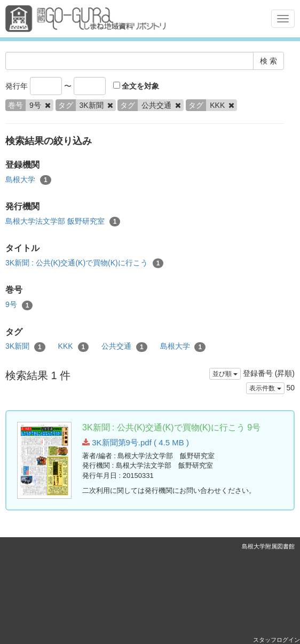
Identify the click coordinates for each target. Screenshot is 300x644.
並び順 (225, 374)
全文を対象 (136, 86)
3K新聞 (25, 347)
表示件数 (265, 388)
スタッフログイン (277, 640)
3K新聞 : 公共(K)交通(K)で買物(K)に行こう (84, 263)
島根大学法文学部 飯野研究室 (63, 222)
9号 (19, 305)
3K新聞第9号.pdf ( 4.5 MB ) (136, 442)
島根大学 (28, 180)
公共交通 (124, 347)
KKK (74, 347)
